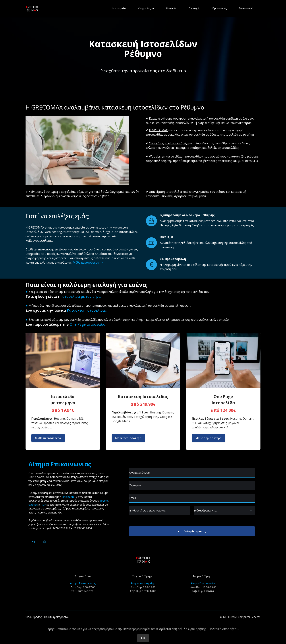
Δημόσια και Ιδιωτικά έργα (113, 254)
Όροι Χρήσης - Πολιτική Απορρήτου (48, 617)
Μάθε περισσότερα (48, 438)
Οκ (143, 638)
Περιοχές (194, 8)
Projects (171, 8)
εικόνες (33, 505)
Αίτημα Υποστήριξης (143, 583)
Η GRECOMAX (158, 130)
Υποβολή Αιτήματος (192, 531)
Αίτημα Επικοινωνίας (83, 583)
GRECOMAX (36, 227)
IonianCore (68, 497)
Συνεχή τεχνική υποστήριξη (169, 143)
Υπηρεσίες (144, 8)
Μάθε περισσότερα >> (88, 262)
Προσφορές (220, 8)
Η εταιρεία (119, 8)
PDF (43, 505)
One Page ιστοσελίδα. (88, 324)
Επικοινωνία (247, 8)
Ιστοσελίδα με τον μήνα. (81, 296)
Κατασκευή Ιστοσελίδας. (87, 310)
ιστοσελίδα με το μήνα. (238, 135)
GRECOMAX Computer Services (242, 617)
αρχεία (104, 501)
